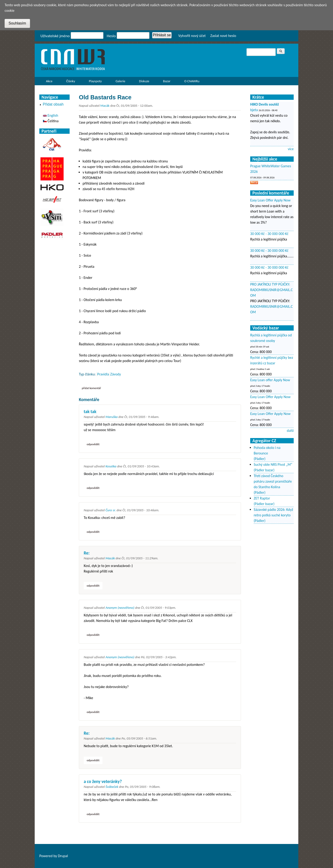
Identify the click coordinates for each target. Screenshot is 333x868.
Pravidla (103, 374)
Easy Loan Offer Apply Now (270, 200)
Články (69, 82)
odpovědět (93, 444)
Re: (87, 553)
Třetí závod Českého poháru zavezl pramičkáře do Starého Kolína (273, 481)
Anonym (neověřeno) (120, 608)
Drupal (63, 856)
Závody (116, 374)
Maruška (111, 417)
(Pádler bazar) (264, 470)
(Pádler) (260, 459)
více (291, 149)
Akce (48, 82)
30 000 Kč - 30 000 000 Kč (269, 234)
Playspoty (94, 82)
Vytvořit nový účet (192, 36)
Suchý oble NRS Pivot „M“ (273, 464)
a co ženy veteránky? (103, 781)
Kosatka (111, 466)
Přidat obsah (53, 104)
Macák (105, 106)
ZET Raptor (262, 498)
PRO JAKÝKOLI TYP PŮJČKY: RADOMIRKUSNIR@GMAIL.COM (271, 290)
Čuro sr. (111, 510)
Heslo (111, 36)
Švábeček (112, 787)
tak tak (90, 412)
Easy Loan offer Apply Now (270, 380)
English (51, 115)
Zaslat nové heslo (223, 36)
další (290, 431)
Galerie (120, 81)
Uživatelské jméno (55, 36)
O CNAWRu (191, 82)
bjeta (254, 110)
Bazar (167, 81)
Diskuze (144, 81)
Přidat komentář (91, 388)
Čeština (51, 121)
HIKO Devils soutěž (265, 104)
